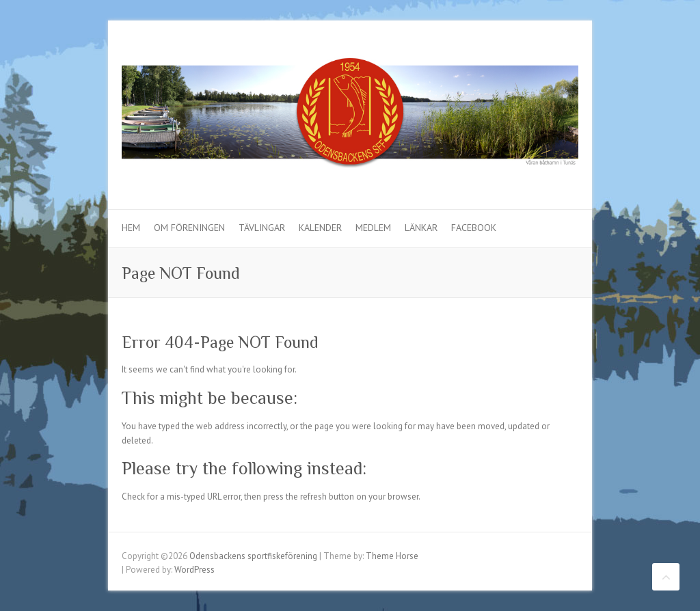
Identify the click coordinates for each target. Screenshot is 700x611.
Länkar (421, 228)
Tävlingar (262, 228)
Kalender (320, 228)
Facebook (474, 228)
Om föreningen (189, 228)
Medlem (373, 228)
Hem (131, 228)
